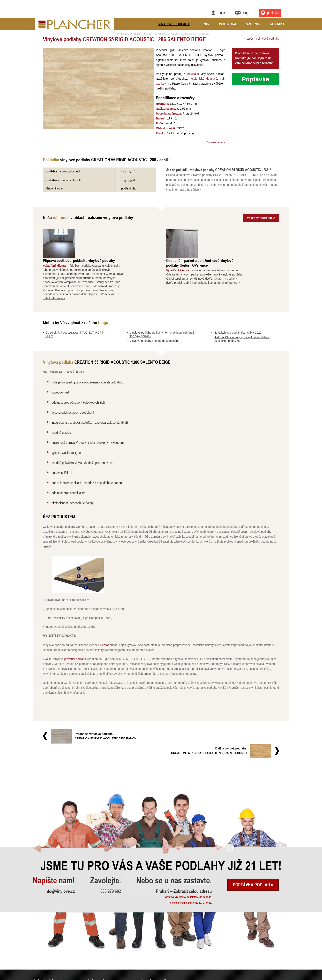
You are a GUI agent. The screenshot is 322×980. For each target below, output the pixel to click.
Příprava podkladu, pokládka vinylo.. (105, 943)
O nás (221, 13)
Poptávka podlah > (253, 841)
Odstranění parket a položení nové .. (105, 949)
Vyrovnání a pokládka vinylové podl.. (105, 954)
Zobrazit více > (216, 142)
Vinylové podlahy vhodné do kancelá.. (52, 954)
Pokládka (228, 24)
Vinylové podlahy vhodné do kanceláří (154, 312)
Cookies (286, 977)
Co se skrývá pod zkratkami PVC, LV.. (52, 943)
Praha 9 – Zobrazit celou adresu (184, 848)
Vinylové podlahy (174, 24)
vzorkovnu (161, 84)
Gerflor (104, 616)
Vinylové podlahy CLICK (153, 949)
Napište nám (53, 837)
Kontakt (277, 24)
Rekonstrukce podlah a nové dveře (104, 960)
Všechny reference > (261, 218)
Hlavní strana (122, 34)
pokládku (193, 74)
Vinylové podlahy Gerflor (153, 943)
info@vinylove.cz (60, 848)
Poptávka (255, 79)
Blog (246, 13)
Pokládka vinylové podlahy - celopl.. (105, 966)
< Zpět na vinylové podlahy (262, 39)
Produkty (137, 34)
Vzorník (253, 24)
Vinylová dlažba (149, 966)
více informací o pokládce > (184, 190)
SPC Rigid (146, 960)
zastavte (197, 837)
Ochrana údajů (274, 977)
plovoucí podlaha (75, 630)
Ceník (204, 24)
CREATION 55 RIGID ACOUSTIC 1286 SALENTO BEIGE (177, 34)
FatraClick (146, 954)
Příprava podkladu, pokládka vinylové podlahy (112, 232)
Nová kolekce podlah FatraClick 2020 (238, 304)
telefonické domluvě (203, 79)
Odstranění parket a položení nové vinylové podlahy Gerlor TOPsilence (233, 234)
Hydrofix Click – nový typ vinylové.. (51, 966)
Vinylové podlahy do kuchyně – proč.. (52, 949)
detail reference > (87, 270)
